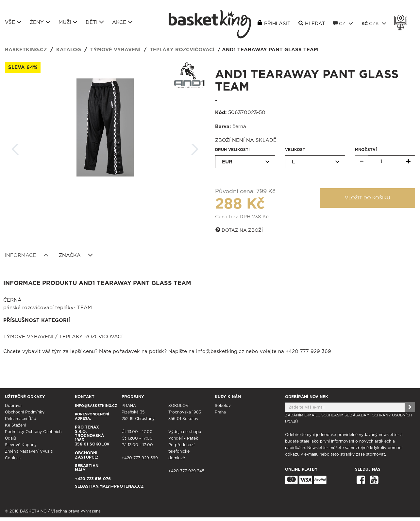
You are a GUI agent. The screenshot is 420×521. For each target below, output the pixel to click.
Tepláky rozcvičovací (182, 50)
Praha (220, 412)
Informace (27, 255)
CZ (343, 24)
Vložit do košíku (368, 198)
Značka (76, 255)
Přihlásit (277, 24)
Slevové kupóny (21, 445)
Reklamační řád (21, 419)
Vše (13, 22)
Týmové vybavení (115, 50)
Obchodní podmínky (25, 412)
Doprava (13, 406)
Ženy (40, 22)
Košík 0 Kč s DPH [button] (402, 18)
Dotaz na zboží (239, 230)
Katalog (69, 50)
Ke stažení (15, 425)
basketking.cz (26, 50)
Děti (95, 22)
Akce (122, 22)
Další (195, 147)
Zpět (15, 147)
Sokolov (223, 406)
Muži (68, 22)
